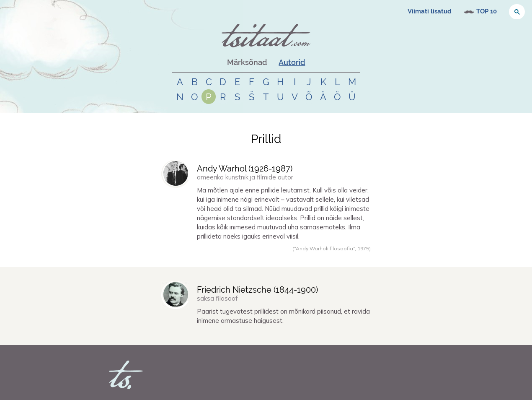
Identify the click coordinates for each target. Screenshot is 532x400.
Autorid (292, 62)
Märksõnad (247, 62)
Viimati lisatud (430, 11)
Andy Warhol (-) (245, 169)
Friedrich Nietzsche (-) (257, 290)
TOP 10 (487, 11)
